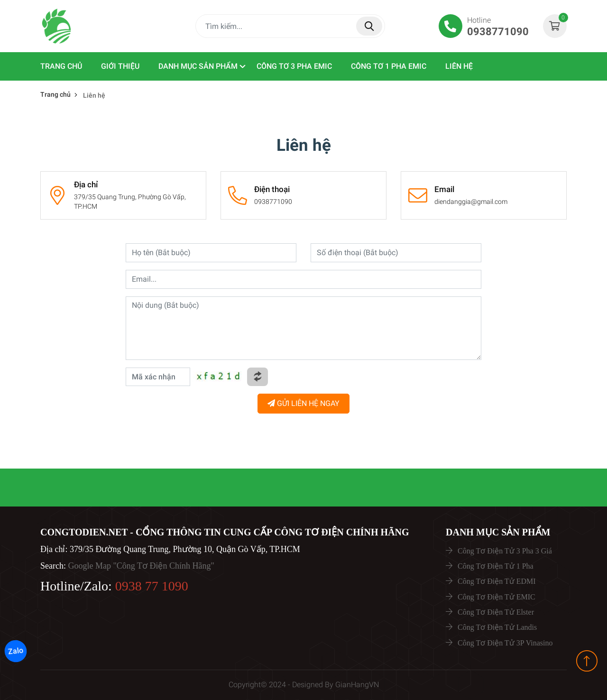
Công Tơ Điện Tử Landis (497, 627)
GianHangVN (357, 685)
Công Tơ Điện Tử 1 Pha (496, 566)
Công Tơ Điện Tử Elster (496, 612)
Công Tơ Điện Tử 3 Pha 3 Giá (505, 551)
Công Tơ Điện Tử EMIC (497, 597)
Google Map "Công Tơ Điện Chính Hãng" (141, 566)
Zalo (16, 651)
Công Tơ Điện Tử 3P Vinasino (505, 643)
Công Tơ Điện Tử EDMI (497, 581)
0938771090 (273, 202)
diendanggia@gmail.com (471, 202)
